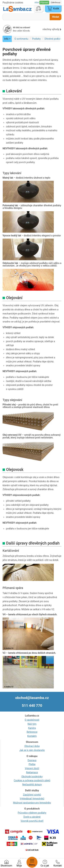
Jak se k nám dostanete (32, 750)
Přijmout (44, 3)
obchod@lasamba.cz (32, 698)
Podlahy (36, 39)
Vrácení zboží (32, 768)
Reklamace (32, 772)
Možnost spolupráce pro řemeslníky (32, 803)
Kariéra (32, 728)
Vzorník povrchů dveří (32, 821)
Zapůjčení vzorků (32, 795)
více (37, 2)
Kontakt (58, 863)
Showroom (6, 863)
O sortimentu (21, 39)
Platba (32, 764)
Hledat (56, 17)
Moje (19, 863)
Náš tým (32, 724)
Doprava (32, 760)
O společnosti (32, 720)
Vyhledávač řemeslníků (32, 799)
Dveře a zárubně (32, 817)
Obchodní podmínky (32, 777)
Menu (32, 862)
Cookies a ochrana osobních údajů (32, 780)
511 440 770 (32, 706)
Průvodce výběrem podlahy (32, 813)
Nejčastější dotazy (32, 784)
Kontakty (32, 736)
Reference (32, 732)
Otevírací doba (32, 746)
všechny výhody (52, 29)
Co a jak (45, 863)
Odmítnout (56, 3)
